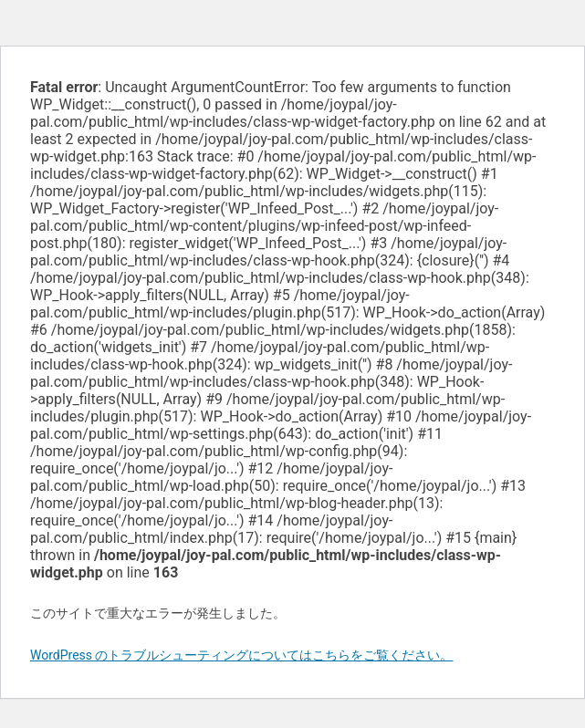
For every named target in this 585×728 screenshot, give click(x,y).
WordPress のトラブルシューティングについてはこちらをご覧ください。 (242, 655)
